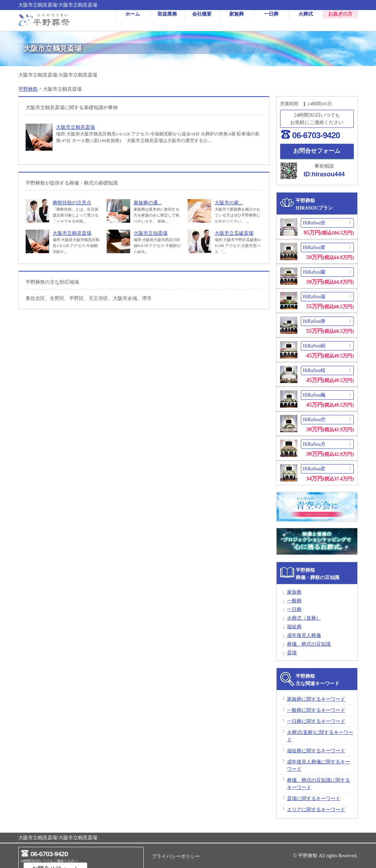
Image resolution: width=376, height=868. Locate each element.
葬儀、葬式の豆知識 (309, 645)
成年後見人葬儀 (304, 636)
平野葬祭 (28, 89)
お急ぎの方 (340, 21)
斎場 (292, 654)
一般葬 (294, 602)
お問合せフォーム (317, 151)
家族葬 (236, 21)
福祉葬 (294, 628)
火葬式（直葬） (304, 619)
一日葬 (271, 21)
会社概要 (202, 21)
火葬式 (306, 21)
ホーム (133, 21)
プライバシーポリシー (176, 856)
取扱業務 (167, 21)
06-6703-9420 (316, 135)
